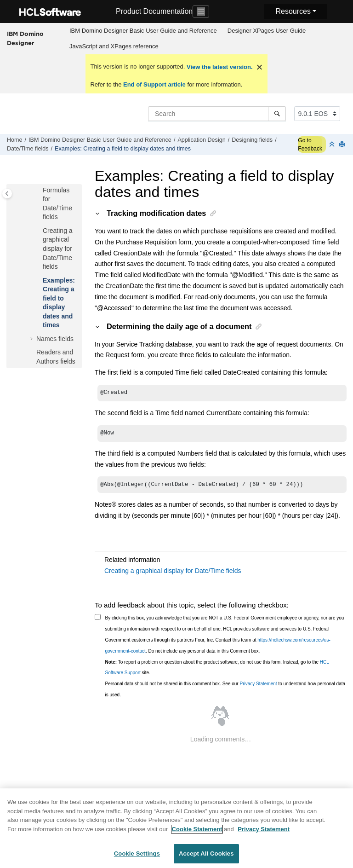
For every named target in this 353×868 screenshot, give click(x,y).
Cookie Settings (137, 859)
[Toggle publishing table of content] (7, 194)
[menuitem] (143, 31)
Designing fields (252, 140)
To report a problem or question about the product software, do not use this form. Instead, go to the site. (217, 670)
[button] (39, 191)
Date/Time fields (28, 149)
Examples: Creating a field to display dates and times (123, 149)
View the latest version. (219, 67)
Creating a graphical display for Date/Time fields (58, 249)
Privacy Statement (258, 686)
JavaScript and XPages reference (114, 46)
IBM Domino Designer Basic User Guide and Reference (143, 31)
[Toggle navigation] (201, 12)
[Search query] (217, 114)
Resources (293, 11)
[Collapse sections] (333, 145)
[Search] (277, 114)
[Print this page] (343, 145)
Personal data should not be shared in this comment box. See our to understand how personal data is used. (225, 692)
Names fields (55, 339)
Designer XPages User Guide (267, 31)
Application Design (201, 140)
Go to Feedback (310, 145)
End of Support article (154, 84)
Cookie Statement (197, 834)
